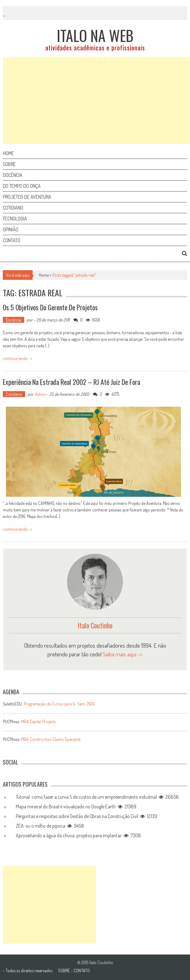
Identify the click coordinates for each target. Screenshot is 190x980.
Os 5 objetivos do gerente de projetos (50, 307)
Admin (40, 394)
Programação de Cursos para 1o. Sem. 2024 (59, 704)
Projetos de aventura (27, 197)
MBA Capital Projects (38, 721)
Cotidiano (13, 208)
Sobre (9, 164)
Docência (13, 175)
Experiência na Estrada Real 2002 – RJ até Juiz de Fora (71, 382)
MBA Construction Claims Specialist (51, 739)
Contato (11, 240)
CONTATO (82, 971)
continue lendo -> (18, 358)
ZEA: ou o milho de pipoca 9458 (50, 826)
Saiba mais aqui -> (123, 654)
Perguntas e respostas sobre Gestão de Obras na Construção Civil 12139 (86, 816)
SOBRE (64, 971)
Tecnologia (15, 219)
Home (8, 153)
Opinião (11, 229)
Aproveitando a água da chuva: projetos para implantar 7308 (78, 835)
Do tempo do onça (22, 186)
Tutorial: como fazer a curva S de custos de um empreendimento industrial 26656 (97, 797)
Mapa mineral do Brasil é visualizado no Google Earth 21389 (76, 807)
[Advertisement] (96, 100)
